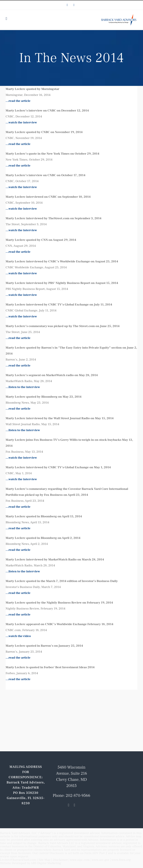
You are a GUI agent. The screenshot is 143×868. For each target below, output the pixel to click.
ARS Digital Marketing (46, 863)
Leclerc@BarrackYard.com (18, 860)
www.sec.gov (101, 860)
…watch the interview (21, 122)
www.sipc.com (80, 860)
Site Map (45, 860)
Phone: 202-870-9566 (71, 796)
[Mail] (74, 805)
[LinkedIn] (69, 805)
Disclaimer (60, 860)
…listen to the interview (23, 387)
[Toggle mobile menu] (6, 19)
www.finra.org (121, 860)
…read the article (18, 101)
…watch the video (18, 636)
